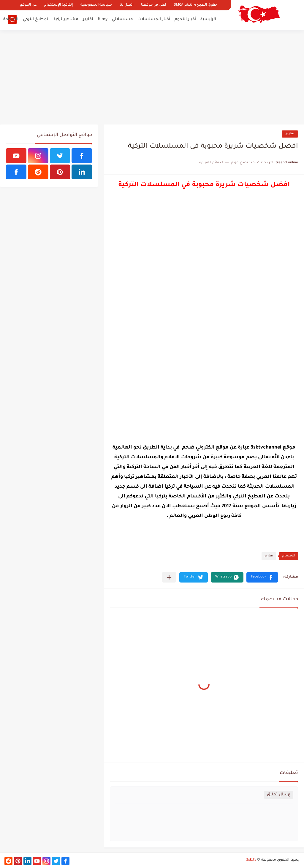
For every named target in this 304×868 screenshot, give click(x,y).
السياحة (11, 19)
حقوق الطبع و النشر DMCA (195, 5)
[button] (262, 577)
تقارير (88, 19)
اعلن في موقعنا (153, 5)
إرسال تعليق (279, 795)
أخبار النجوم (185, 19)
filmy (103, 19)
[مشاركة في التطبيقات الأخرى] (169, 577)
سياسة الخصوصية (96, 5)
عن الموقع (28, 5)
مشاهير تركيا (66, 19)
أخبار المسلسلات (154, 19)
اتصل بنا (126, 5)
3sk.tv (251, 860)
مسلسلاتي (122, 19)
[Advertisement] (152, 77)
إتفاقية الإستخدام (58, 5)
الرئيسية (208, 19)
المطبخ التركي (36, 19)
